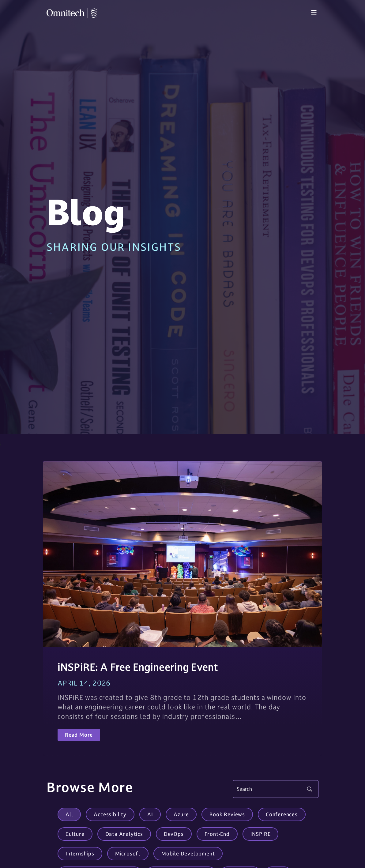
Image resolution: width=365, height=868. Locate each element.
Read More (79, 735)
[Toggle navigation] (314, 13)
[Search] (276, 789)
